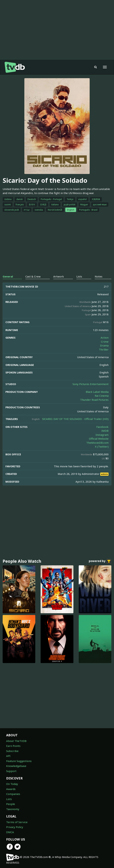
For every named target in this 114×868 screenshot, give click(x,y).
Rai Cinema (102, 396)
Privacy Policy (15, 827)
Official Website (99, 439)
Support (11, 771)
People (11, 804)
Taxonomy (13, 809)
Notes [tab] (99, 276)
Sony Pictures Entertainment (91, 384)
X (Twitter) (102, 447)
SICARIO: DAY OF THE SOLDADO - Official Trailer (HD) (75, 419)
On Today (12, 784)
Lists (9, 799)
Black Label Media (97, 392)
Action (105, 338)
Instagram (102, 435)
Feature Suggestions (19, 761)
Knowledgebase (16, 766)
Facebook (102, 427)
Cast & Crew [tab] (33, 276)
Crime (105, 342)
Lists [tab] (79, 276)
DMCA (10, 832)
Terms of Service (17, 822)
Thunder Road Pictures (94, 400)
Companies (13, 794)
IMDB (105, 431)
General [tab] (8, 276)
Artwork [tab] (59, 276)
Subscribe (12, 751)
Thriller (104, 349)
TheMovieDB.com (97, 443)
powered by (100, 561)
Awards (11, 789)
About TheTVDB (16, 741)
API (8, 756)
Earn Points (13, 746)
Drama (104, 345)
